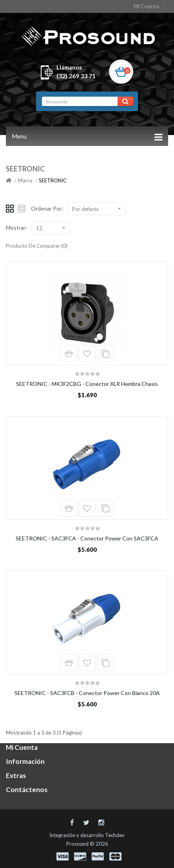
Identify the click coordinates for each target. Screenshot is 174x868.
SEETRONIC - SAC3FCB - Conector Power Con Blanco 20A (87, 693)
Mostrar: (16, 228)
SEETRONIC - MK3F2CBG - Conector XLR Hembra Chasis (87, 384)
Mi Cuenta (150, 6)
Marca (25, 180)
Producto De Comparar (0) (37, 246)
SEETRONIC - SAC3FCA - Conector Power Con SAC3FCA (87, 538)
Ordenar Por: (47, 208)
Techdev (115, 835)
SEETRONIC (53, 180)
